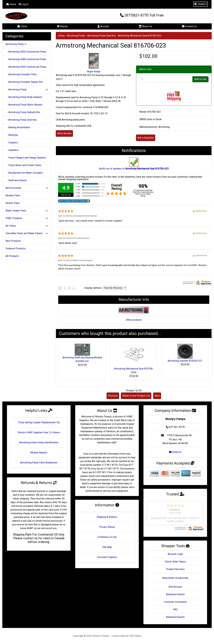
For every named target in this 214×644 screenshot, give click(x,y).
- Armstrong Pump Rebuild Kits (23, 112)
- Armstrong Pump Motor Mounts (24, 105)
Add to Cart (200, 79)
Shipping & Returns (107, 517)
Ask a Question (146, 138)
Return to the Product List (136, 396)
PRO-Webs (135, 636)
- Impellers (12, 150)
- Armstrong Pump (27, 90)
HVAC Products (27, 218)
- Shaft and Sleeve (16, 180)
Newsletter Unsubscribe (175, 578)
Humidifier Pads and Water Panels (27, 233)
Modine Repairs (39, 453)
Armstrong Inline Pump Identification (39, 442)
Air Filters (27, 226)
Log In (23, 4)
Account (103, 26)
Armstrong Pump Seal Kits (101, 36)
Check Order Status (175, 562)
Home (11, 4)
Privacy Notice (107, 527)
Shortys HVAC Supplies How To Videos (39, 432)
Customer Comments (175, 602)
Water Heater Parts (27, 211)
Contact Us (189, 26)
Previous (113, 396)
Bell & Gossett (27, 188)
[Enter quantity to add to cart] (166, 79)
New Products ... (14, 241)
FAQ (175, 609)
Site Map (107, 547)
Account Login (175, 554)
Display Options (93, 288)
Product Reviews (175, 569)
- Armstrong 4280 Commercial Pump (26, 59)
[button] (201, 4)
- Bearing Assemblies (18, 127)
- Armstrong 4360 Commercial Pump (26, 67)
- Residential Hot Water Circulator (24, 173)
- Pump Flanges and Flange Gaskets (26, 158)
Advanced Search (175, 594)
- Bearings (12, 135)
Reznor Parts (13, 203)
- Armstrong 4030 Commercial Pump (26, 52)
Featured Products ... (17, 248)
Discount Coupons (107, 557)
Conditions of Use (107, 537)
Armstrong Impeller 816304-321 (185, 361)
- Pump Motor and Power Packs (23, 165)
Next (157, 396)
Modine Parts (13, 195)
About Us (145, 26)
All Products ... (13, 256)
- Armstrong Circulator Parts (21, 74)
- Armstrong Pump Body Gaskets (24, 97)
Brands (62, 26)
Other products (134, 320)
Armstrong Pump (76, 36)
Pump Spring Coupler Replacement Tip (39, 422)
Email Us (175, 452)
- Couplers (12, 143)
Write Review (64, 133)
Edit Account (175, 587)
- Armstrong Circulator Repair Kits (24, 82)
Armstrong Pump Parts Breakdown (39, 463)
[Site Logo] (37, 16)
